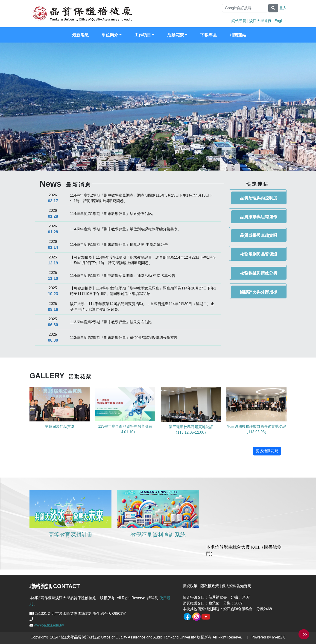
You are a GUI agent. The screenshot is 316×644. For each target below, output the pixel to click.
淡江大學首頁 (260, 21)
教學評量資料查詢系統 (158, 535)
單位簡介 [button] (110, 35)
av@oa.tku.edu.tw (49, 625)
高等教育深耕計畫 (70, 535)
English (281, 21)
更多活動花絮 (267, 451)
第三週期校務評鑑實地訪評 (191, 427)
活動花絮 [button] (176, 35)
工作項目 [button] (143, 35)
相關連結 (238, 35)
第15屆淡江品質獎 (60, 427)
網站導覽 (239, 21)
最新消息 (80, 35)
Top (304, 634)
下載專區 (208, 35)
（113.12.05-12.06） (191, 432)
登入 (283, 8)
